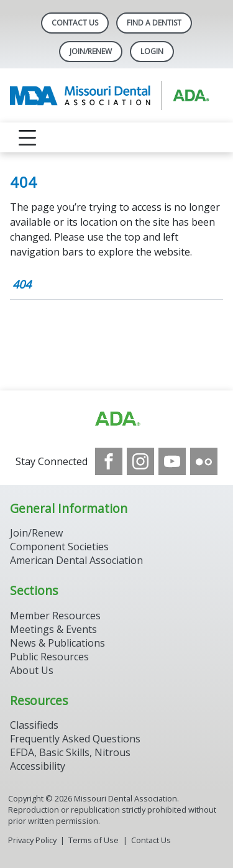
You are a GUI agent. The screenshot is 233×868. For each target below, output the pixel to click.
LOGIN (152, 51)
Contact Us (75, 23)
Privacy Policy (32, 840)
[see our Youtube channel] (172, 461)
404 (22, 284)
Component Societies (59, 547)
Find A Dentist (154, 23)
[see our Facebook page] (109, 461)
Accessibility (38, 766)
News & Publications (57, 643)
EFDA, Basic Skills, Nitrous (70, 752)
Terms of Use (94, 840)
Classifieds (34, 725)
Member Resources (55, 616)
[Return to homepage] (116, 95)
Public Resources (49, 657)
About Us (32, 670)
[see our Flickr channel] (204, 461)
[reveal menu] (27, 137)
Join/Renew (91, 51)
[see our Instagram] (140, 461)
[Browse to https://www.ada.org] (117, 419)
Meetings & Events (53, 629)
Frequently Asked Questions (75, 739)
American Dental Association (76, 560)
